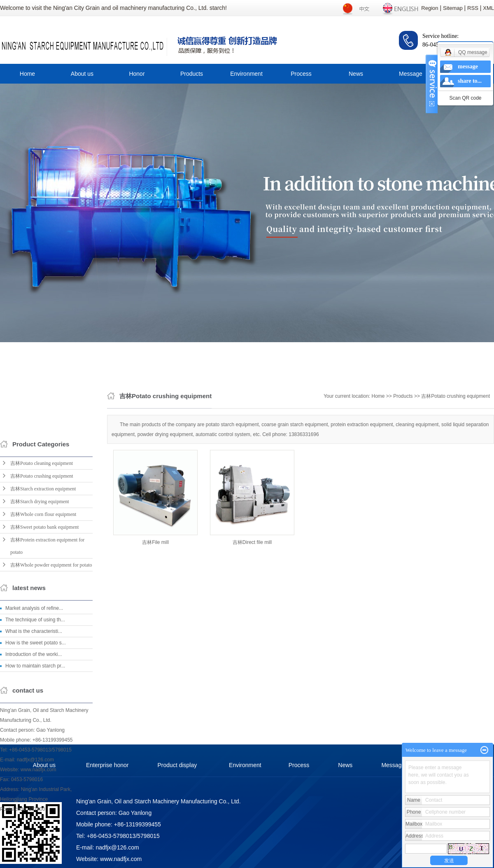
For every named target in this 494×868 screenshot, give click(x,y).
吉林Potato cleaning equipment (42, 613)
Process (301, 74)
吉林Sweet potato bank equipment (44, 677)
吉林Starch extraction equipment (43, 639)
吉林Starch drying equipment (40, 651)
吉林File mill (155, 608)
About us (82, 74)
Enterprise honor (107, 765)
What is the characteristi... (34, 781)
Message (411, 74)
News (356, 74)
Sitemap (453, 8)
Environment (246, 74)
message (468, 66)
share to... (470, 81)
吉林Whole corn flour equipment (43, 664)
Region (430, 8)
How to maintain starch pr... (35, 816)
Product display (177, 765)
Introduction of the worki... (34, 804)
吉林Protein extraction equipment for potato (47, 696)
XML (488, 8)
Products (192, 74)
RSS (473, 8)
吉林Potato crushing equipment (42, 626)
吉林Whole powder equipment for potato (51, 715)
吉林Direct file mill (252, 608)
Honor (137, 74)
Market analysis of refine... (34, 758)
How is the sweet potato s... (36, 793)
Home (27, 74)
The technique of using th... (35, 770)
